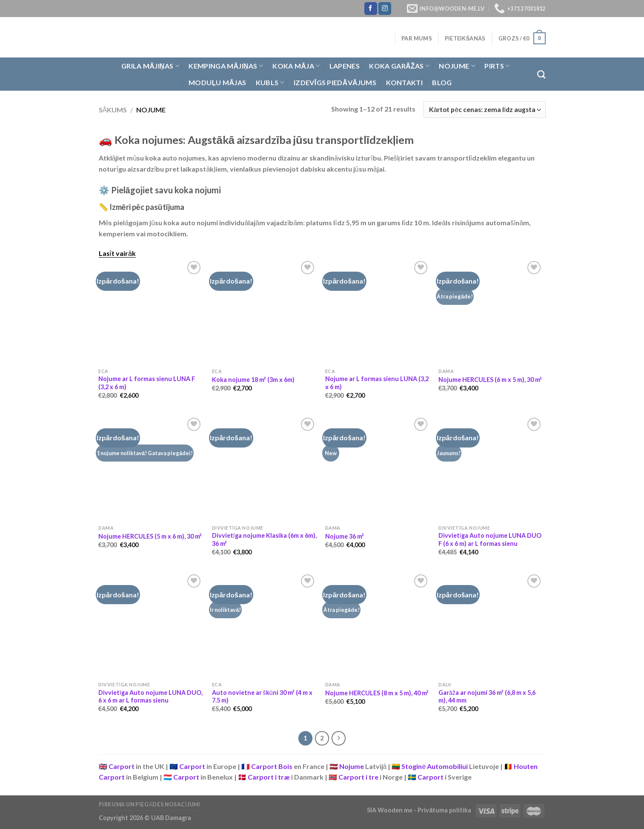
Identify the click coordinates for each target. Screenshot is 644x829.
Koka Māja (296, 66)
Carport (122, 766)
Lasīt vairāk (117, 253)
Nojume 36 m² (345, 536)
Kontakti (405, 82)
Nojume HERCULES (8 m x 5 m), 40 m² (377, 693)
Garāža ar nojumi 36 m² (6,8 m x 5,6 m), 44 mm (487, 697)
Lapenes (345, 66)
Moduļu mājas (217, 82)
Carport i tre (358, 777)
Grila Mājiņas (150, 66)
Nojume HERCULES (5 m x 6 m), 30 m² (150, 536)
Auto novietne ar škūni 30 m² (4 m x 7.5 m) (262, 697)
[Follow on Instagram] (385, 9)
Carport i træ (269, 777)
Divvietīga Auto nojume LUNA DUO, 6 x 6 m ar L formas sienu (150, 697)
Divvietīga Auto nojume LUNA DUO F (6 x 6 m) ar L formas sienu (490, 539)
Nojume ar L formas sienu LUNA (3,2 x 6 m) (377, 383)
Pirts (497, 66)
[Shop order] (484, 110)
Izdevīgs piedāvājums (335, 82)
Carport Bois (272, 766)
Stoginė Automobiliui (435, 766)
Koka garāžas (399, 66)
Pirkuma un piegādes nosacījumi (150, 805)
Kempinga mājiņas (226, 66)
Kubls (270, 83)
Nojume (457, 66)
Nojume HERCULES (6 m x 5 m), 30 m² (490, 380)
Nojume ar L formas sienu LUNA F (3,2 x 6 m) (147, 383)
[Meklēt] (541, 74)
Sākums (113, 110)
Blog (442, 82)
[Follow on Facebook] (371, 9)
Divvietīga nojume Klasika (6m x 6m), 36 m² (264, 539)
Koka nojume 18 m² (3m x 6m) (253, 380)
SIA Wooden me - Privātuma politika (420, 810)
